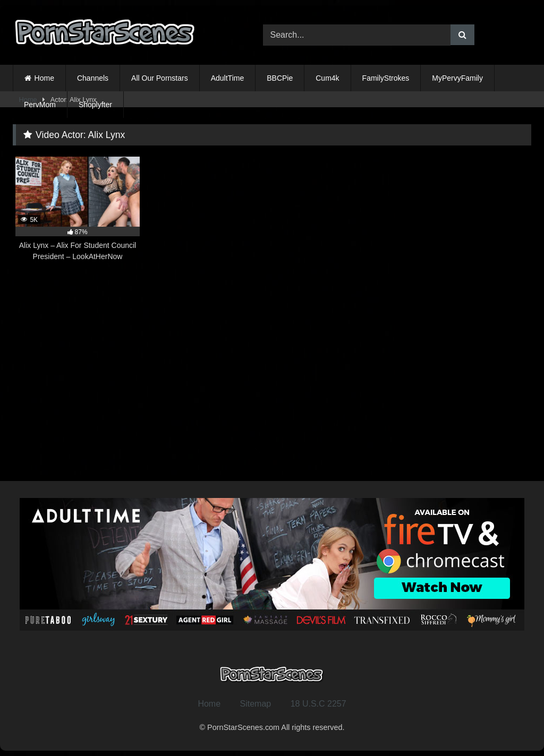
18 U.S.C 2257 (318, 704)
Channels (93, 78)
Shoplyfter (95, 105)
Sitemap (256, 704)
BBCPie (280, 78)
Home (44, 78)
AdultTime (228, 78)
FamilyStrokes (386, 78)
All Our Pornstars (160, 78)
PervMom (40, 105)
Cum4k (327, 78)
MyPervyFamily (457, 78)
